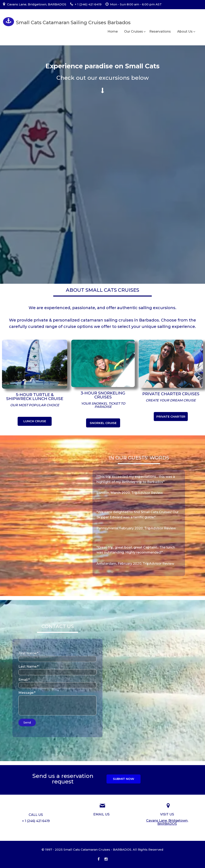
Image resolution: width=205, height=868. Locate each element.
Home (113, 31)
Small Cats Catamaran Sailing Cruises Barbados (73, 22)
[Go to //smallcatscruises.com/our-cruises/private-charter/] (171, 394)
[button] (35, 421)
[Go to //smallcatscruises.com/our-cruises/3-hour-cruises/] (103, 395)
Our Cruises (134, 31)
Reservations (160, 31)
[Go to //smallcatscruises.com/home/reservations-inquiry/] (101, 814)
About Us (185, 31)
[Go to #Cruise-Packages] (103, 78)
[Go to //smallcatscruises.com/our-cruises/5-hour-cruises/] (35, 397)
